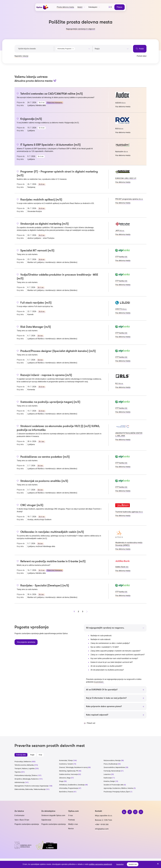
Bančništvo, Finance (66, 792)
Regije (32, 755)
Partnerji (71, 820)
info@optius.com (102, 829)
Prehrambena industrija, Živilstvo (26, 776)
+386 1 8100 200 (102, 825)
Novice (71, 829)
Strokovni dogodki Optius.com (53, 816)
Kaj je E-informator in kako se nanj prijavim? (106, 698)
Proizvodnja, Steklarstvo (23, 762)
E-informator (19, 816)
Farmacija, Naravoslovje (112, 771)
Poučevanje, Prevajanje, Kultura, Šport (117, 792)
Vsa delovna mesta (123, 107)
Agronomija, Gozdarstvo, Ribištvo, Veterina (118, 788)
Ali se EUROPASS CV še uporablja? (102, 690)
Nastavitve (120, 864)
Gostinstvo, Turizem (66, 764)
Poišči (140, 49)
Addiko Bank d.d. (122, 567)
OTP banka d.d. (121, 257)
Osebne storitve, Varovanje (68, 775)
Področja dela (21, 755)
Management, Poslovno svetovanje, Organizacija (31, 786)
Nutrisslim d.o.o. (122, 152)
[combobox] (73, 48)
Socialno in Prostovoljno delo (114, 785)
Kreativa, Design (109, 781)
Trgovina (18, 772)
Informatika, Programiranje (69, 788)
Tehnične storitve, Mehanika (24, 765)
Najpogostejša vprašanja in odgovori (81, 29)
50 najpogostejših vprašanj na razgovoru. (105, 628)
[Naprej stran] (87, 612)
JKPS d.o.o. (120, 231)
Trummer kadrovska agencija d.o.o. (129, 512)
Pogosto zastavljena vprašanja (27, 824)
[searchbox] (112, 49)
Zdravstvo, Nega (65, 778)
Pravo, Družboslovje (111, 764)
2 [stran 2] (78, 612)
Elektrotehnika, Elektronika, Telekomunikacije (30, 790)
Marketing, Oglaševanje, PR (69, 771)
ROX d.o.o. (119, 129)
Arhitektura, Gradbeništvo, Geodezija (72, 785)
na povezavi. (99, 682)
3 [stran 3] (83, 612)
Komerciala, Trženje (66, 761)
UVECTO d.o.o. (121, 309)
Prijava (120, 7)
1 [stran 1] (74, 612)
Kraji (40, 755)
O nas (70, 816)
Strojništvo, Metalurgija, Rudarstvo (26, 779)
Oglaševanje (46, 820)
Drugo (61, 781)
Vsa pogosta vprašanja (26, 642)
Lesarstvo (107, 775)
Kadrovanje (108, 778)
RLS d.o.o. (119, 384)
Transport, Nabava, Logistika (25, 769)
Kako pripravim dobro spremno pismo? (104, 707)
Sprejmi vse (133, 864)
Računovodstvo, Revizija (112, 761)
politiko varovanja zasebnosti (100, 864)
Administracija (20, 783)
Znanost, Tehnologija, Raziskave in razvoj (73, 768)
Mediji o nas (73, 824)
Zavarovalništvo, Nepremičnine (114, 768)
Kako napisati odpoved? (97, 715)
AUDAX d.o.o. (121, 103)
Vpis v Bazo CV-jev (22, 820)
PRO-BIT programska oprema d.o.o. (129, 199)
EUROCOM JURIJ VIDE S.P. (126, 178)
